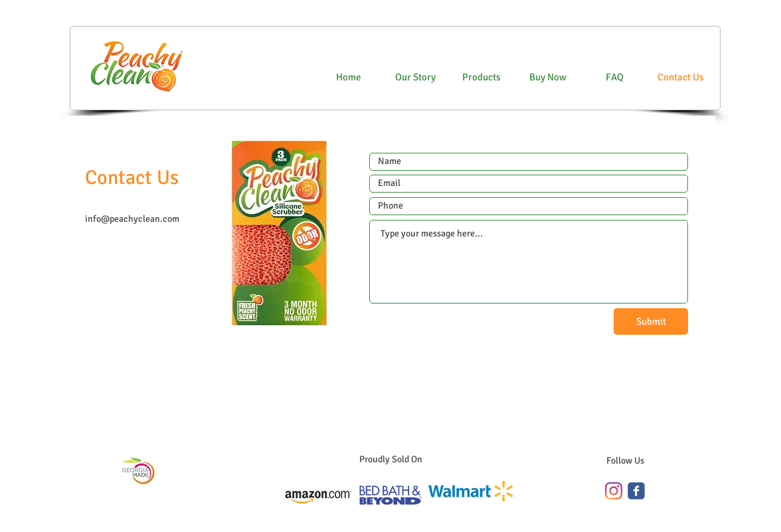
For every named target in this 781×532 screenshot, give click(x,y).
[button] (548, 77)
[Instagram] (614, 491)
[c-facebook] (636, 491)
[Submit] (651, 321)
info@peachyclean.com (132, 219)
